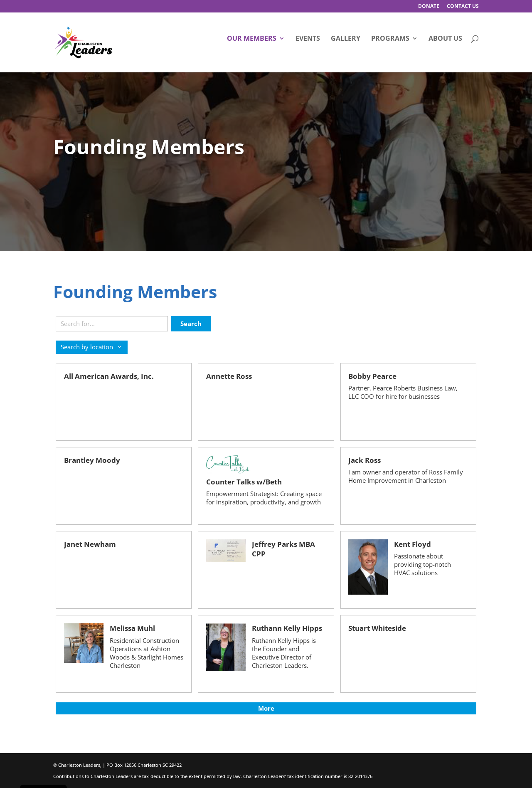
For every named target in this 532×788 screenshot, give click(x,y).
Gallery (346, 39)
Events (308, 39)
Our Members (252, 39)
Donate (429, 7)
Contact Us (463, 7)
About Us (445, 39)
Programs (390, 39)
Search (191, 324)
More (266, 708)
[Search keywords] (112, 324)
